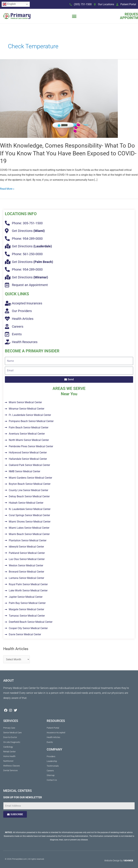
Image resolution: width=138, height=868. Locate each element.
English (9, 4)
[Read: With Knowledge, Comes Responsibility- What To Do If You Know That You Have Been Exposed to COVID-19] (59, 98)
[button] (74, 16)
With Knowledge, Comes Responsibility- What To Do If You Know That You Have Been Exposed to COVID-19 (68, 153)
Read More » (7, 188)
